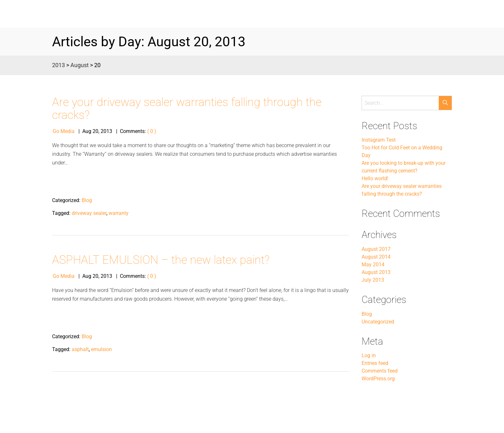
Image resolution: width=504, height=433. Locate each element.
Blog (87, 200)
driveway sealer (89, 213)
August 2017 (376, 249)
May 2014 (373, 265)
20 (95, 131)
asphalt (80, 349)
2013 (59, 65)
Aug (87, 131)
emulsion (101, 349)
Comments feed (380, 371)
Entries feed (375, 363)
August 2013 (376, 272)
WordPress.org (378, 379)
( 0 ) (152, 131)
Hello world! (375, 178)
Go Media (64, 131)
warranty (119, 213)
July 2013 (373, 280)
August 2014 (376, 257)
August (80, 65)
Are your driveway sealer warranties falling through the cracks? (187, 109)
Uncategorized (378, 322)
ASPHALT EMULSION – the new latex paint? (161, 260)
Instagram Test (379, 140)
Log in (369, 355)
